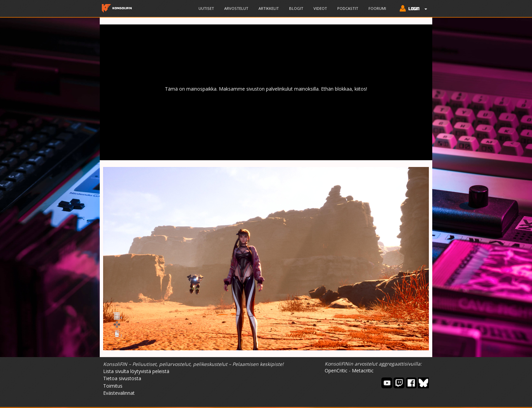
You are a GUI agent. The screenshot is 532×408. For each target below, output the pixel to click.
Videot (320, 8)
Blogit (296, 8)
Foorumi (377, 8)
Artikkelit (269, 8)
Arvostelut (236, 8)
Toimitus (113, 386)
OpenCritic (336, 370)
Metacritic (363, 370)
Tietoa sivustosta (122, 378)
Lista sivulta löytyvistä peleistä (136, 371)
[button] (412, 9)
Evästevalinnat (119, 393)
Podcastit (348, 8)
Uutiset (206, 8)
